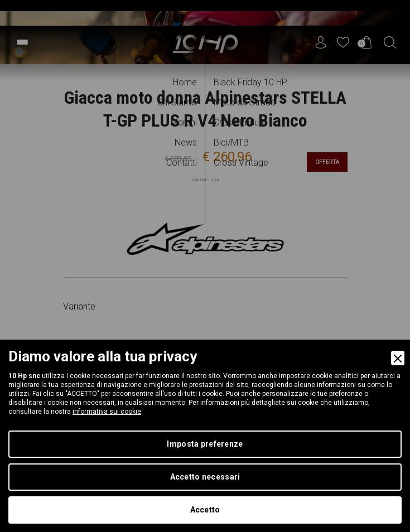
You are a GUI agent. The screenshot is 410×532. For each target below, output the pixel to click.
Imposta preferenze (205, 444)
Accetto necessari (205, 477)
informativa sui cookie (107, 412)
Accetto (205, 510)
